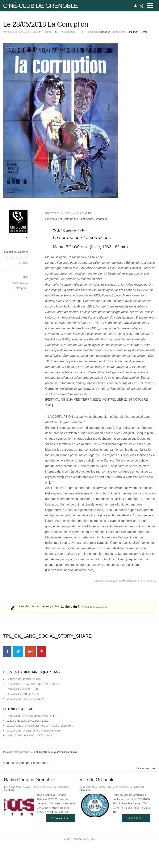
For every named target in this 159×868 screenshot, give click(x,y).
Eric (55, 32)
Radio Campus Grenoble (29, 780)
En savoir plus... (61, 818)
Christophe (9, 790)
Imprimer (133, 32)
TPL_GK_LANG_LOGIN (135, 6)
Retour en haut (146, 768)
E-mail (144, 32)
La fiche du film (84, 607)
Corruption (105, 32)
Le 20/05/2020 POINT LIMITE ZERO (25, 699)
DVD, (17, 283)
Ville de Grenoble (97, 780)
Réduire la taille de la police (79, 31)
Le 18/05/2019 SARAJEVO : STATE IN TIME (29, 735)
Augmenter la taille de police (82, 31)
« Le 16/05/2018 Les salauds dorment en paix (54, 752)
